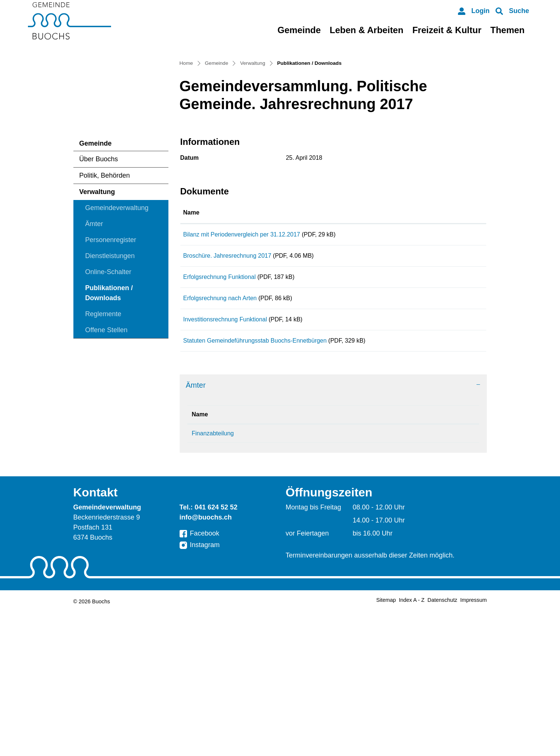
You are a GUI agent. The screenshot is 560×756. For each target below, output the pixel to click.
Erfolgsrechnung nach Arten (220, 425)
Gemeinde (299, 30)
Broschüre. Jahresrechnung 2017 (227, 370)
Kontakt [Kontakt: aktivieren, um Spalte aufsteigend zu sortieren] (361, 560)
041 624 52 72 (293, 579)
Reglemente (103, 422)
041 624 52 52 (216, 653)
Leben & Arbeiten (367, 30)
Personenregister (111, 347)
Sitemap (386, 746)
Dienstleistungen (110, 363)
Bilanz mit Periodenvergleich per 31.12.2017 (242, 342)
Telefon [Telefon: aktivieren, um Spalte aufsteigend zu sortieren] (285, 560)
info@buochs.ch (206, 663)
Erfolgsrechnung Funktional (220, 397)
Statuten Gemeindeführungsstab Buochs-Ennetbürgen (255, 480)
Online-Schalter (108, 379)
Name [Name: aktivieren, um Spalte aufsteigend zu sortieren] (192, 320)
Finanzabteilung (213, 579)
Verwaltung (97, 299)
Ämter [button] (196, 531)
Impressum (473, 746)
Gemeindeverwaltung (117, 315)
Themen (507, 30)
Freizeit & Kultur (447, 30)
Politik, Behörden (105, 283)
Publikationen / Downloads (109, 403)
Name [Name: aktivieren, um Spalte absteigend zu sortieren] (200, 560)
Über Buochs (99, 267)
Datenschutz (442, 746)
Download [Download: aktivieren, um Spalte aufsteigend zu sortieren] (439, 320)
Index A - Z (412, 746)
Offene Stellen (107, 438)
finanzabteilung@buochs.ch (387, 579)
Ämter (94, 331)
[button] (512, 11)
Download (454, 345)
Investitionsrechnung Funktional (225, 452)
